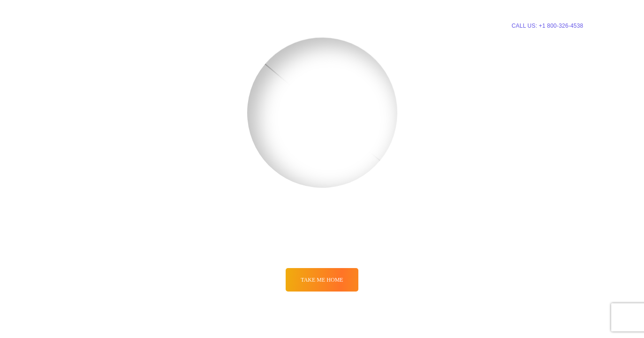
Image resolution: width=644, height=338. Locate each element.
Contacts (442, 25)
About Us (402, 25)
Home (271, 25)
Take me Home (322, 280)
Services (305, 25)
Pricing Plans (355, 25)
